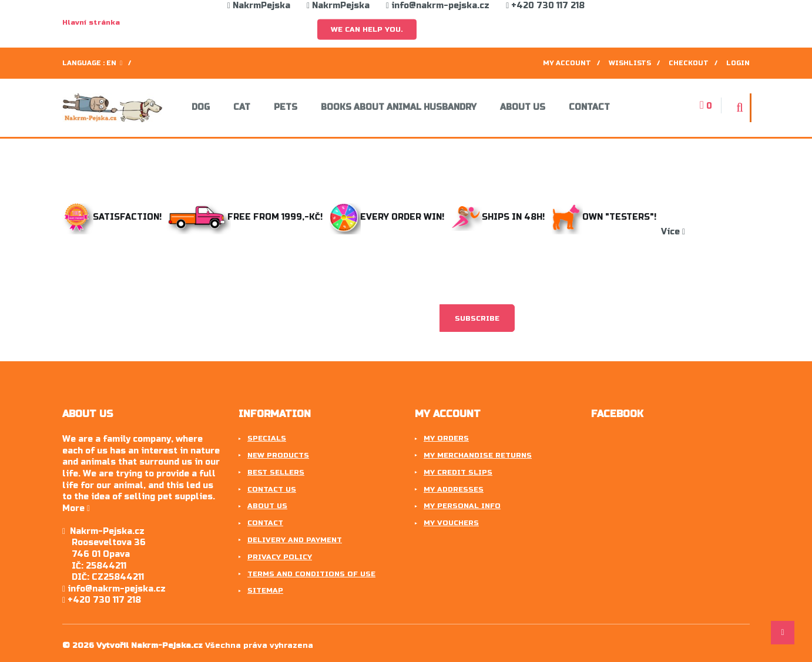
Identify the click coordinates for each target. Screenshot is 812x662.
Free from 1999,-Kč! (247, 217)
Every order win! (388, 217)
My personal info (462, 506)
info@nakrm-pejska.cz (438, 6)
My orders (446, 438)
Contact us (272, 489)
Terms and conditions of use (311, 574)
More (76, 508)
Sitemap (265, 590)
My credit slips (458, 472)
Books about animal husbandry (399, 107)
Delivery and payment (295, 540)
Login (738, 63)
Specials (267, 438)
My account (567, 63)
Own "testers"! (606, 217)
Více (673, 232)
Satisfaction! (113, 217)
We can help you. (367, 29)
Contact (589, 107)
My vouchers (451, 523)
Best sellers (276, 472)
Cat (242, 107)
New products (278, 455)
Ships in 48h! (500, 217)
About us (523, 107)
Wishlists (630, 63)
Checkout (689, 63)
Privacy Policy (280, 557)
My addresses (454, 489)
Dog (201, 107)
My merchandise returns (478, 455)
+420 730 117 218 (545, 6)
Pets (286, 107)
